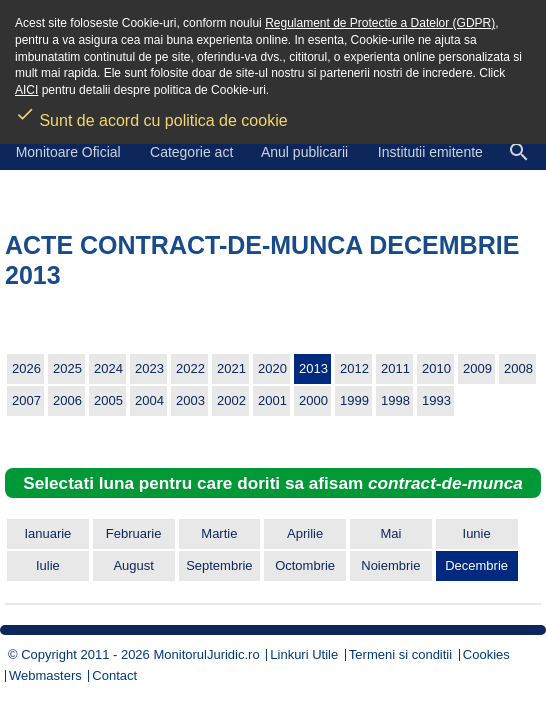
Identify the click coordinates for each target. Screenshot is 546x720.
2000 (313, 400)
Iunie (477, 533)
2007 (26, 400)
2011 (395, 368)
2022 (190, 368)
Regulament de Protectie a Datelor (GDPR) (380, 23)
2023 (149, 368)
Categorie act (191, 152)
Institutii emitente (430, 152)
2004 (149, 400)
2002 (231, 400)
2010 (436, 368)
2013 (313, 368)
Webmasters (45, 675)
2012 (354, 368)
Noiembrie (390, 565)
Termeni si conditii (400, 654)
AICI (26, 90)
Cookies (486, 654)
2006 (67, 400)
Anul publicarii (304, 152)
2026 (26, 368)
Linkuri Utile (304, 654)
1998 (395, 400)
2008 (518, 368)
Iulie (48, 565)
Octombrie (305, 565)
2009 (477, 368)
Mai (390, 533)
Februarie (134, 533)
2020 (272, 368)
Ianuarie (47, 533)
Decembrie (476, 565)
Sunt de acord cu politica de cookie (151, 114)
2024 (108, 368)
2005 (108, 400)
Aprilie (305, 533)
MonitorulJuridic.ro (206, 654)
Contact (114, 675)
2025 (67, 368)
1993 (436, 400)
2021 (231, 368)
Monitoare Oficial (68, 152)
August (133, 565)
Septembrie (219, 565)
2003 (190, 400)
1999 (354, 400)
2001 (272, 400)
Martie (219, 533)
